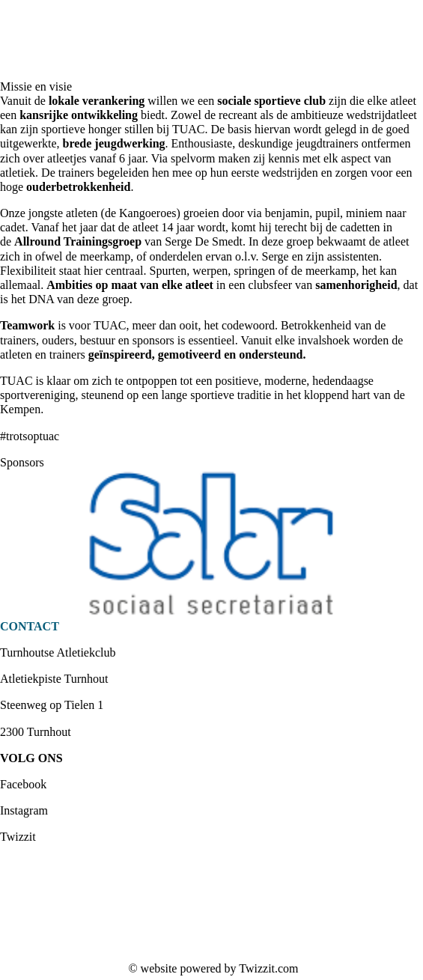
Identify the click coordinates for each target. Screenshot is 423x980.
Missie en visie (36, 86)
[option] (211, 544)
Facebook (23, 784)
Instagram (24, 810)
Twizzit (18, 837)
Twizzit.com (268, 968)
